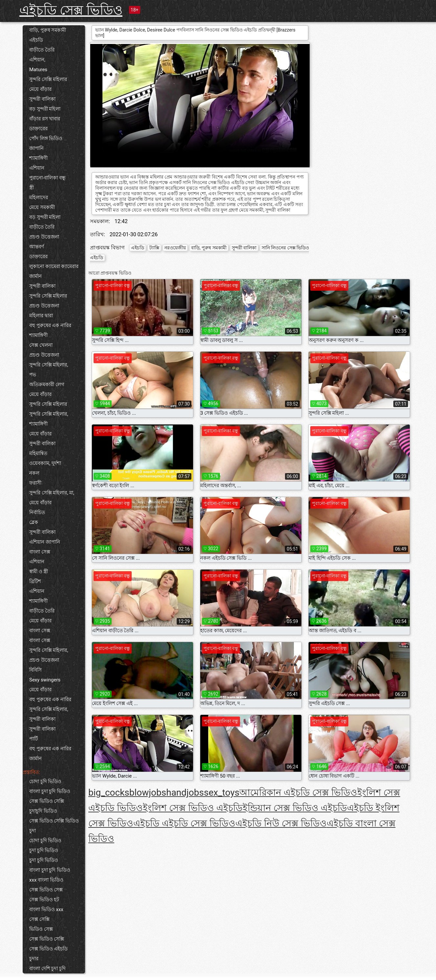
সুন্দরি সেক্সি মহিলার (48, 79)
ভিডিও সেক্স (41, 929)
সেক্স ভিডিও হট (44, 900)
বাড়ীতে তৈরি (42, 50)
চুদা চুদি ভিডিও (44, 850)
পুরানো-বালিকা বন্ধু (47, 178)
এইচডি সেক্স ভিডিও (71, 10)
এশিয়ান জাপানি (45, 542)
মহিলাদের (39, 198)
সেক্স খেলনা (41, 345)
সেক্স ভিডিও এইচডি (48, 949)
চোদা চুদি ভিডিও (45, 782)
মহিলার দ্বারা (41, 316)
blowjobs (148, 792)
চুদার (34, 959)
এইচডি (36, 40)
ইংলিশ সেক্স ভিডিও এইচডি (193, 808)
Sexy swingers (45, 680)
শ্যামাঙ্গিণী (38, 158)
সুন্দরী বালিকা (42, 99)
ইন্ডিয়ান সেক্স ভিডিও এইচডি (295, 808)
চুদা (33, 831)
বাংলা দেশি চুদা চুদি (47, 969)
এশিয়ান (37, 168)
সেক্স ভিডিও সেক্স (46, 890)
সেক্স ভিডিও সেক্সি (47, 801)
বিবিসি (35, 670)
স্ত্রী (32, 188)
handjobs (185, 792)
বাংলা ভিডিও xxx (46, 909)
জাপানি (36, 148)
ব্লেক (34, 522)
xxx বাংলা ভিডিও (46, 880)
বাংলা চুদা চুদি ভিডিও (50, 791)
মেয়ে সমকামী (42, 207)
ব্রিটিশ (35, 581)
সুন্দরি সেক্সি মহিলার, (49, 365)
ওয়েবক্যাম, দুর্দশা (45, 463)
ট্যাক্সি (154, 248)
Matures (38, 70)
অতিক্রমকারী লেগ (47, 385)
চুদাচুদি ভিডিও (43, 811)
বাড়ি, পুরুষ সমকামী (48, 30)
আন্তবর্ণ (37, 247)
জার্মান (35, 276)
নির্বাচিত (37, 512)
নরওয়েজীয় (175, 248)
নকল (34, 473)
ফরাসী (35, 483)
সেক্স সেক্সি (39, 919)
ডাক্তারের (38, 129)
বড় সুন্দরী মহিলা (45, 109)
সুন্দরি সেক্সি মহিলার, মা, (52, 493)
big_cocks (109, 792)
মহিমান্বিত (38, 453)
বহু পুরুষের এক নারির (50, 325)
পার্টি (33, 739)
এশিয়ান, (37, 60)
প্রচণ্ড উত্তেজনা (44, 237)
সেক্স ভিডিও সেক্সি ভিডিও (54, 821)
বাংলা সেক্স (40, 552)
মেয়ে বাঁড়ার (40, 89)
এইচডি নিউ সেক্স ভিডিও (281, 823)
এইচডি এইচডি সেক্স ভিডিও (184, 823)
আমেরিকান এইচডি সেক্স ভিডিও (298, 792)
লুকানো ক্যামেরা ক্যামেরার (54, 266)
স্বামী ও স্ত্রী (39, 572)
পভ (33, 375)
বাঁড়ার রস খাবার (45, 119)
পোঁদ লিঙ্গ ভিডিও (46, 138)
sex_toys (222, 792)
